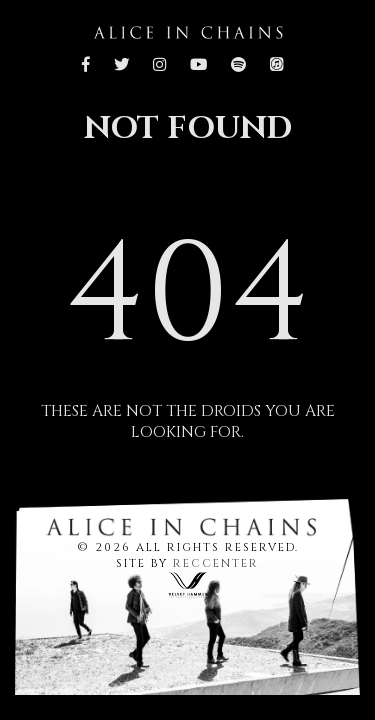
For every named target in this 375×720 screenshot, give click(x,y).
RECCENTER (216, 563)
